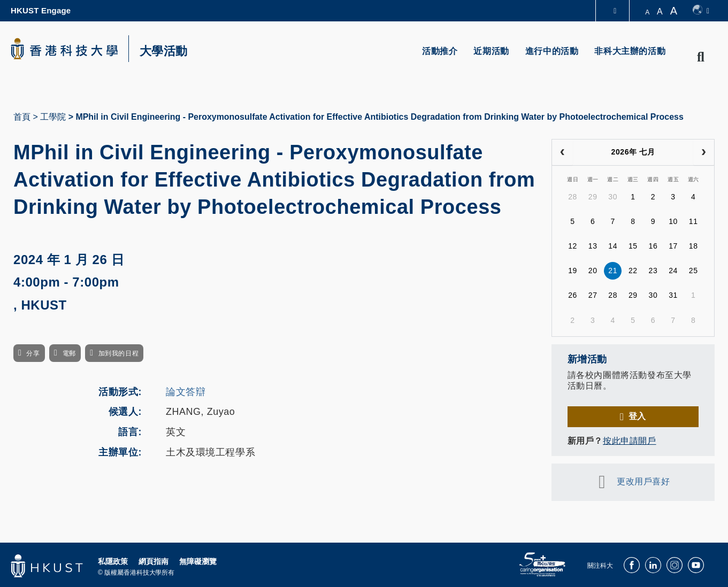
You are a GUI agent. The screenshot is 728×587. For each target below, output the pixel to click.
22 (633, 271)
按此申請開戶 (629, 441)
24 (673, 271)
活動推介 (440, 51)
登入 (637, 416)
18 (693, 246)
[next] (704, 152)
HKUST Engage (41, 10)
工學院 (53, 117)
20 (593, 271)
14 (613, 246)
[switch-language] (701, 11)
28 (573, 197)
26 (573, 295)
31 (673, 295)
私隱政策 (113, 561)
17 (673, 246)
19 (573, 271)
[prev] (562, 152)
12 (573, 246)
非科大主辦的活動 (630, 51)
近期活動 (491, 51)
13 (593, 246)
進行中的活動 (552, 51)
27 (593, 295)
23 (653, 271)
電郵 (69, 353)
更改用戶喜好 (643, 481)
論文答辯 (186, 392)
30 (613, 197)
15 (633, 246)
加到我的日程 (118, 353)
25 (693, 271)
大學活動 (164, 51)
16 (653, 246)
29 (593, 197)
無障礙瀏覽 (198, 561)
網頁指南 (154, 561)
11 (693, 221)
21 (613, 271)
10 (673, 221)
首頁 (22, 117)
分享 (33, 353)
